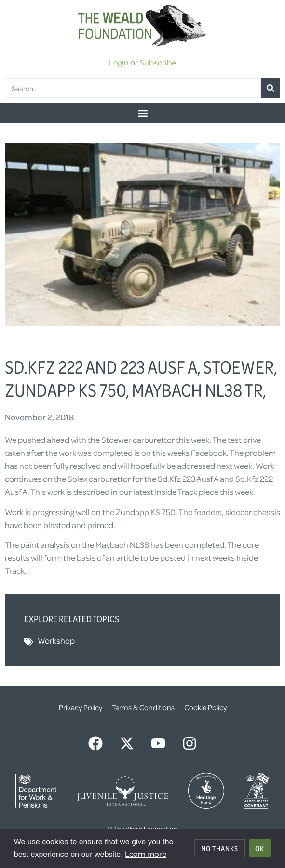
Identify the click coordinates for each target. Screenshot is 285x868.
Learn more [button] (146, 854)
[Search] (271, 88)
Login (119, 62)
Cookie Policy (205, 707)
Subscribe (158, 62)
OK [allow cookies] (260, 848)
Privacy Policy (81, 707)
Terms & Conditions (143, 707)
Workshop (56, 640)
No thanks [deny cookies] (220, 848)
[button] (142, 113)
